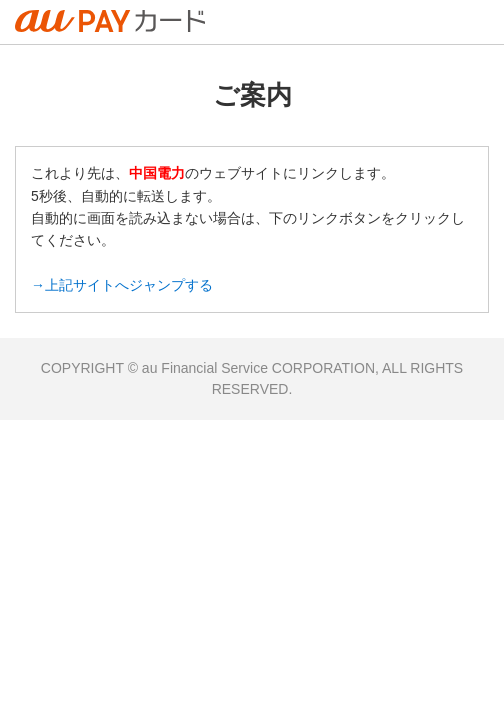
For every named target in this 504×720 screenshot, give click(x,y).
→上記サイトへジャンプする (122, 285)
